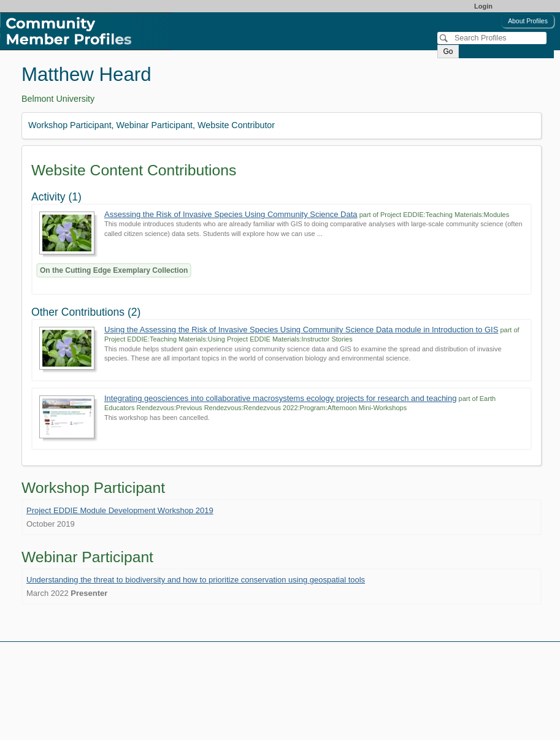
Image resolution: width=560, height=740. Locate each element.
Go (448, 51)
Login (483, 6)
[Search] (492, 38)
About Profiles (528, 21)
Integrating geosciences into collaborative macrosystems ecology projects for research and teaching (280, 398)
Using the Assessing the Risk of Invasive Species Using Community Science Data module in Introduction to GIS (301, 330)
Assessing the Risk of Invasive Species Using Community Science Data (231, 214)
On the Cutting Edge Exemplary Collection (114, 270)
